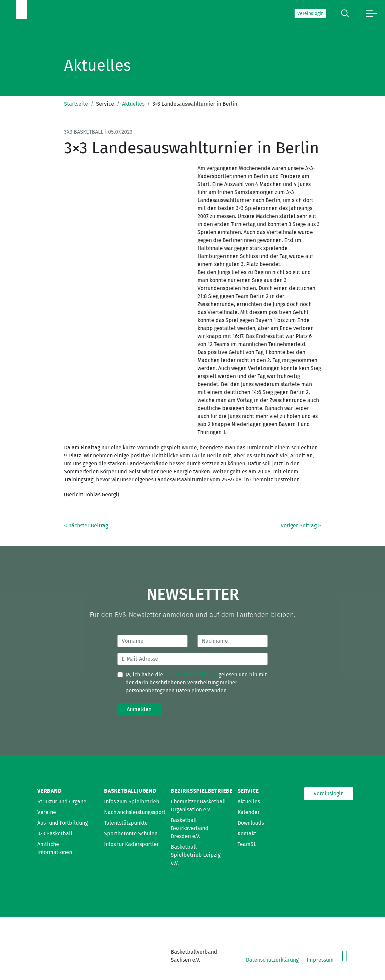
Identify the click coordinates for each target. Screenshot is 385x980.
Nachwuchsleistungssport (135, 812)
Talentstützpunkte (126, 823)
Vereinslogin (310, 13)
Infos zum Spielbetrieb (132, 801)
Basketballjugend (130, 791)
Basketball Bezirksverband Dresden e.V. (190, 828)
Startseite (76, 104)
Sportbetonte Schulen (131, 833)
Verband (50, 791)
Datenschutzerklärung (191, 674)
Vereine (47, 812)
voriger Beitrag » (301, 525)
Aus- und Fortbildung (63, 823)
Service (248, 791)
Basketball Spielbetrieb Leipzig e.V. (196, 855)
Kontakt (247, 833)
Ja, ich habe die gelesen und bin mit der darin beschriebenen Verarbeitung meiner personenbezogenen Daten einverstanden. (196, 682)
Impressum (320, 960)
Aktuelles (133, 104)
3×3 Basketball (55, 833)
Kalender (249, 812)
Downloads (251, 823)
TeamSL (247, 844)
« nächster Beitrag (86, 525)
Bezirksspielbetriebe (202, 791)
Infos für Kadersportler (131, 844)
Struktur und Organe (62, 801)
